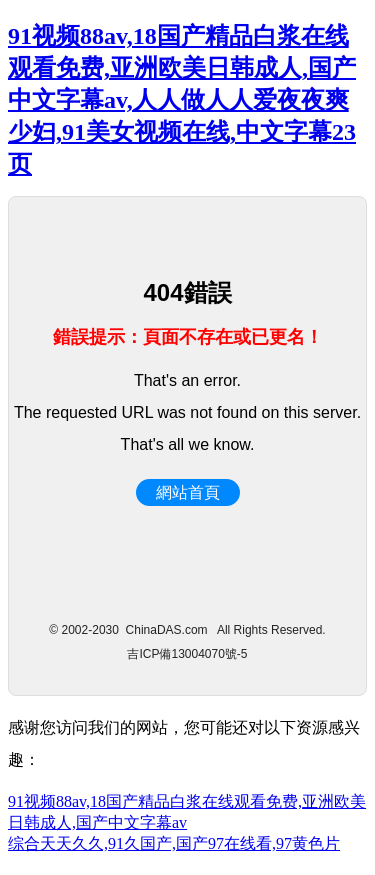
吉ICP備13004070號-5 (187, 654)
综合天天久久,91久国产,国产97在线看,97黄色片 (174, 843)
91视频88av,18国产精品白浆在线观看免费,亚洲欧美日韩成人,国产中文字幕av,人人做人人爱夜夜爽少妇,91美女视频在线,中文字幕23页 (182, 100)
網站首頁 (188, 492)
